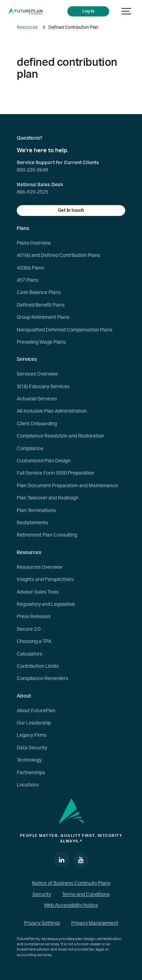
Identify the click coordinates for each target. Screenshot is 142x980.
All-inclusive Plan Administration (52, 411)
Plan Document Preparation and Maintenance (67, 486)
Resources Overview (39, 567)
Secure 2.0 (29, 629)
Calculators (29, 654)
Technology (29, 760)
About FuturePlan (36, 711)
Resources (27, 27)
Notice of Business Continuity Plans (71, 883)
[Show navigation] (127, 11)
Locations (28, 785)
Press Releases (34, 617)
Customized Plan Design (44, 461)
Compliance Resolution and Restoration (60, 436)
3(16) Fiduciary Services (43, 387)
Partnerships (31, 773)
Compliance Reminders (42, 679)
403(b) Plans (30, 268)
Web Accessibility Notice (71, 905)
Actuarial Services (37, 399)
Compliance (30, 449)
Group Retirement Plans (43, 317)
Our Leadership (34, 723)
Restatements (32, 523)
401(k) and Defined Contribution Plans (58, 255)
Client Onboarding (37, 424)
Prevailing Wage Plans (41, 342)
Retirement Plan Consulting (47, 535)
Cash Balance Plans (39, 293)
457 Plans (28, 280)
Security (42, 895)
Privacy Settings (42, 923)
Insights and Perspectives (45, 580)
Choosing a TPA (34, 642)
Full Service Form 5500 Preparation (55, 473)
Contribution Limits (38, 666)
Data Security (32, 748)
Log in (88, 11)
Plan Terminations (36, 511)
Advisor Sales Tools (38, 592)
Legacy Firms (32, 735)
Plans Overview (34, 243)
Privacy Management (95, 923)
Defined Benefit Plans (41, 305)
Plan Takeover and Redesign (48, 498)
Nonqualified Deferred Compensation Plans (65, 330)
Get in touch (71, 210)
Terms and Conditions (86, 895)
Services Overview (37, 374)
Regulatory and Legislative (46, 604)
